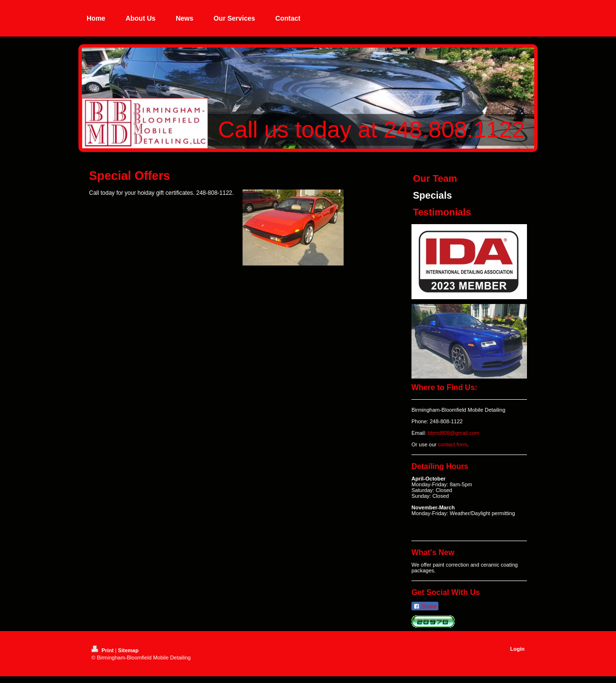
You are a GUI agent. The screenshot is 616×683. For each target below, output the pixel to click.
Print (103, 650)
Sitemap (128, 650)
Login (517, 649)
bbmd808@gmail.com (454, 433)
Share (425, 607)
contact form (453, 444)
